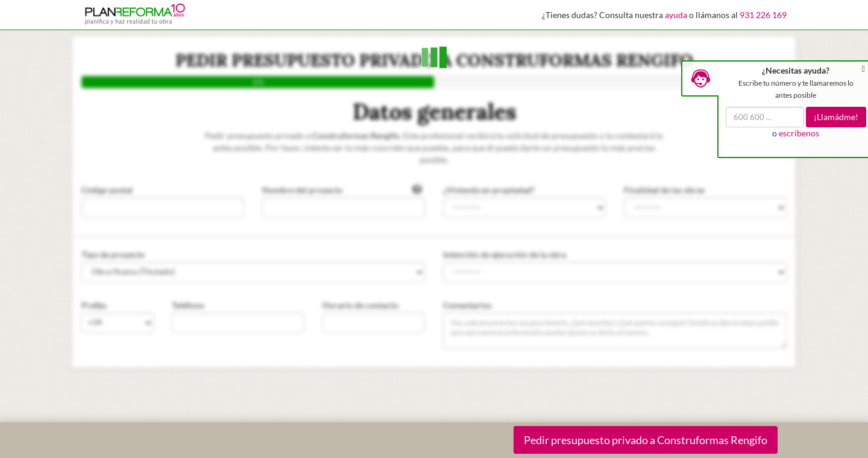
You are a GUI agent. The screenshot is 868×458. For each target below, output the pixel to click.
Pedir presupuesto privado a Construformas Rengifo (646, 440)
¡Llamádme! (836, 117)
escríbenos (799, 133)
